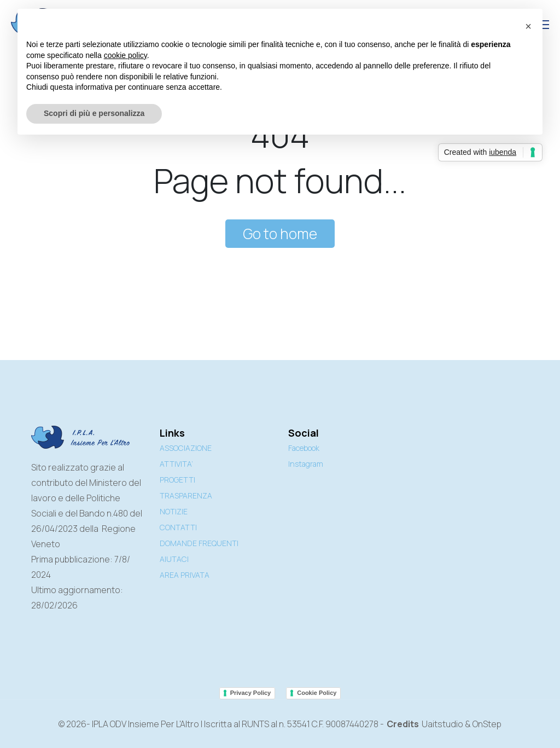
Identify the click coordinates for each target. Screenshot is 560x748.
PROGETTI (177, 480)
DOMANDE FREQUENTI (199, 543)
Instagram (306, 464)
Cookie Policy (317, 693)
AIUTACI (174, 559)
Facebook (304, 448)
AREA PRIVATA (185, 575)
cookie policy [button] (126, 55)
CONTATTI (178, 527)
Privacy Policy (251, 693)
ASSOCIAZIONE (186, 448)
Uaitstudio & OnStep (462, 724)
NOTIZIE (174, 511)
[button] (528, 26)
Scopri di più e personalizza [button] (94, 113)
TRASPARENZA (186, 495)
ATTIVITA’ (176, 464)
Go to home (280, 234)
